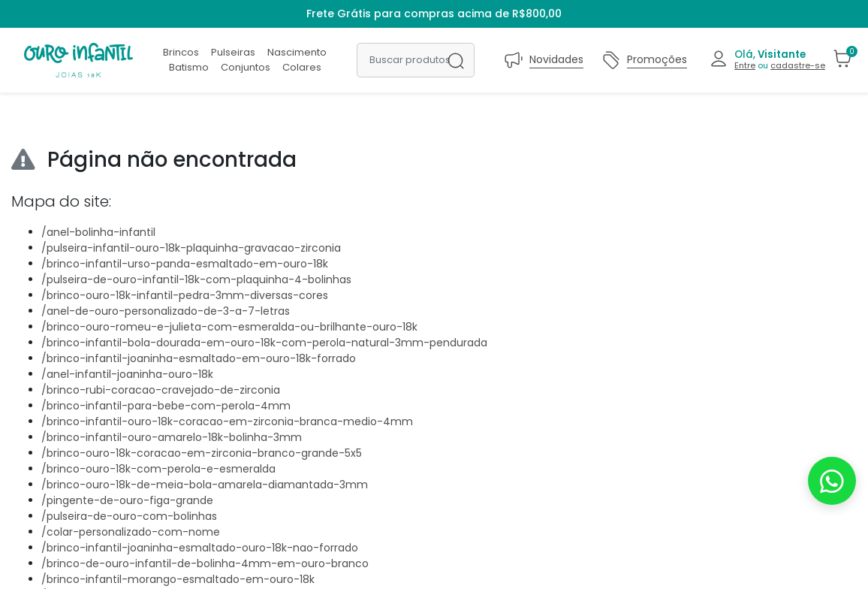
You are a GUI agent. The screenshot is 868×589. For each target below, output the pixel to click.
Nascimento (297, 52)
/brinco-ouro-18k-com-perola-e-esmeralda (158, 469)
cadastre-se (798, 65)
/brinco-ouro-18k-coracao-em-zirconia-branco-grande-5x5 (202, 453)
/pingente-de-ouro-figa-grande (127, 500)
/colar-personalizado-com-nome (131, 532)
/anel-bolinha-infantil (98, 232)
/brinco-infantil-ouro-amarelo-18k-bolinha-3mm (172, 437)
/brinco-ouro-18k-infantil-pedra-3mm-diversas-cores (185, 295)
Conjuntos (246, 67)
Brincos (181, 52)
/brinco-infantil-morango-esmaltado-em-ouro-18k (178, 579)
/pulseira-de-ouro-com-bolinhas (129, 516)
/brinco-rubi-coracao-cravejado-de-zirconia (161, 390)
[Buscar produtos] (416, 60)
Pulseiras (233, 52)
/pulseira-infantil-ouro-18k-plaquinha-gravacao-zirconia (191, 248)
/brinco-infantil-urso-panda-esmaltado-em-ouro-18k (185, 264)
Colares (302, 67)
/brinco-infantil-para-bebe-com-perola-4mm (166, 406)
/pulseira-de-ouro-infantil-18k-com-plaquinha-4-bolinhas (196, 279)
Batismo (189, 67)
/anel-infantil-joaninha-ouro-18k (127, 374)
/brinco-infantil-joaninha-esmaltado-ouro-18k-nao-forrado (200, 548)
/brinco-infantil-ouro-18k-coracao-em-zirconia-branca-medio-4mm (227, 421)
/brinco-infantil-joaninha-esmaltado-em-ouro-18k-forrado (199, 358)
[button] (767, 60)
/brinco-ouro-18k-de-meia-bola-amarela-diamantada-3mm (205, 485)
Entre (745, 65)
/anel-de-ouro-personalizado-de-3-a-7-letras (166, 311)
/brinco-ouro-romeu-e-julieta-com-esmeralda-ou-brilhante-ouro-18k (229, 327)
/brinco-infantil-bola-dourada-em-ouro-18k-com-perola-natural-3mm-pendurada (264, 343)
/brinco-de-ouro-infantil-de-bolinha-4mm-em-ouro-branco (205, 563)
